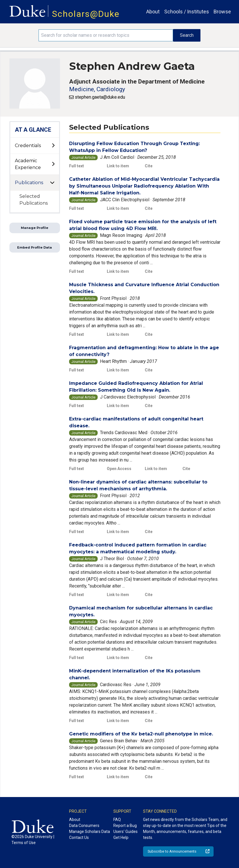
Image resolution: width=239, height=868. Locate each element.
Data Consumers (84, 826)
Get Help (121, 837)
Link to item (118, 166)
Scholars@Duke (86, 14)
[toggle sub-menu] (53, 146)
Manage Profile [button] (35, 228)
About (153, 12)
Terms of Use (24, 843)
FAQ (117, 820)
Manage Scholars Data (90, 832)
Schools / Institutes (187, 12)
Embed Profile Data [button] (35, 247)
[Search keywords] (106, 35)
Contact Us (79, 837)
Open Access (119, 469)
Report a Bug (125, 826)
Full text (77, 166)
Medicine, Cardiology (97, 89)
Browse (222, 12)
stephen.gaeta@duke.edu (100, 97)
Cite (149, 166)
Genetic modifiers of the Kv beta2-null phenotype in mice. (141, 734)
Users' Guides (125, 832)
